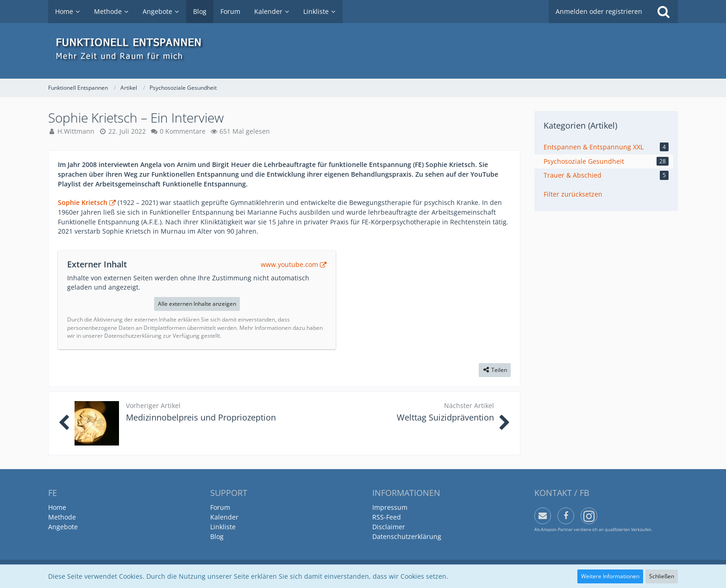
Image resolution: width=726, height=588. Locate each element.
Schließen (662, 576)
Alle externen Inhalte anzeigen (197, 304)
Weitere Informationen (610, 576)
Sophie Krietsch (83, 202)
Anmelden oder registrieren (599, 11)
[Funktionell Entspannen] (363, 51)
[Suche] (663, 12)
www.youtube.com (289, 264)
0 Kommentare (183, 131)
